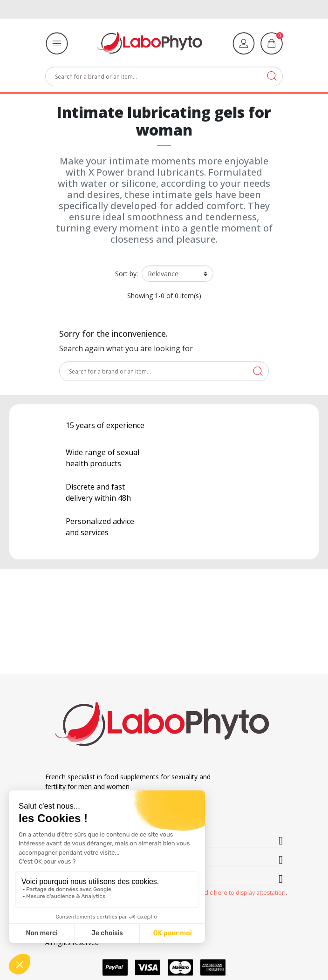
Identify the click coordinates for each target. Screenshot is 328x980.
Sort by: (126, 274)
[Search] (164, 76)
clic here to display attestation (245, 893)
